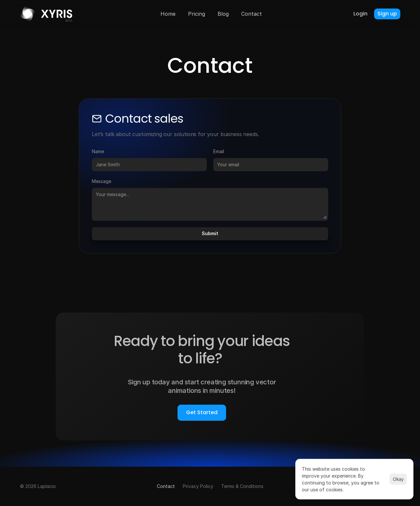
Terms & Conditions (242, 486)
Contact (166, 486)
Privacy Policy (198, 486)
